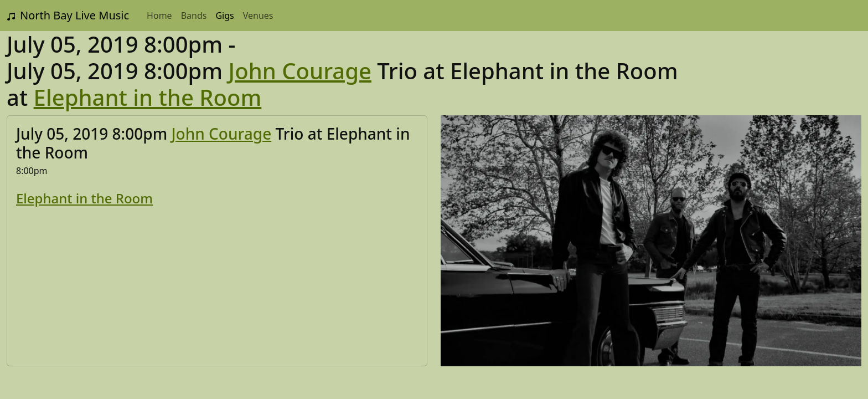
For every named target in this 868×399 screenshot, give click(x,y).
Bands (194, 16)
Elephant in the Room (148, 97)
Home (159, 16)
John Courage (300, 71)
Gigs (224, 16)
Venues (258, 16)
